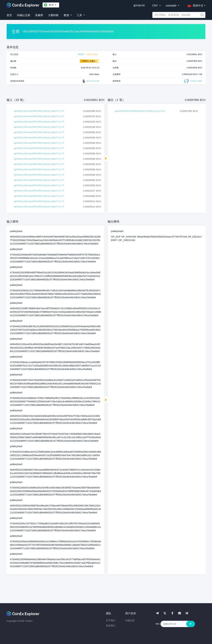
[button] (195, 5)
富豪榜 (39, 15)
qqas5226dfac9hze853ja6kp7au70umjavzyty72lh (140, 111)
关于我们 (111, 620)
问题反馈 (130, 620)
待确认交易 (24, 15)
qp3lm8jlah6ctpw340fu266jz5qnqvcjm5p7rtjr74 (39, 111)
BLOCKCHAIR (91, 81)
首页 (9, 15)
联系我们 (111, 626)
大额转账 (53, 15)
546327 (81, 54)
